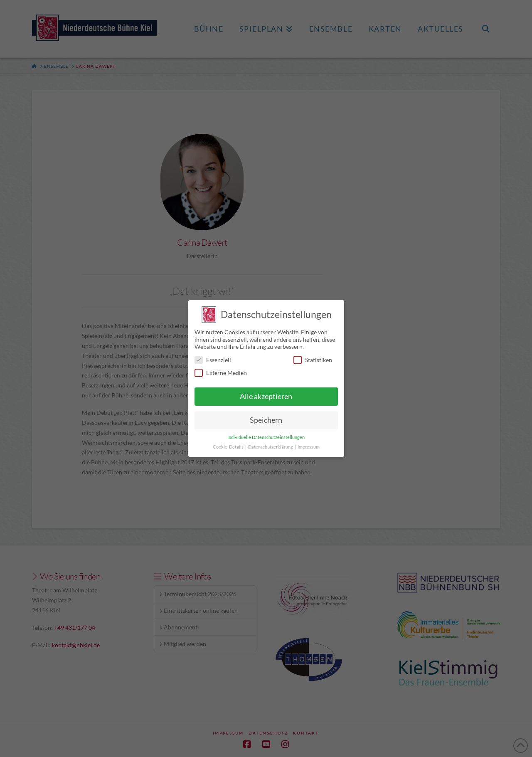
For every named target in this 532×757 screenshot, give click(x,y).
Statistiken (313, 356)
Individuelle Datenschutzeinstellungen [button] (266, 434)
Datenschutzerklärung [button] (271, 443)
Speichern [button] (266, 416)
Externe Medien (221, 369)
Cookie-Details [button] (229, 443)
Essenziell (213, 356)
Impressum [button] (309, 443)
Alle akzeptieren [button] (266, 393)
